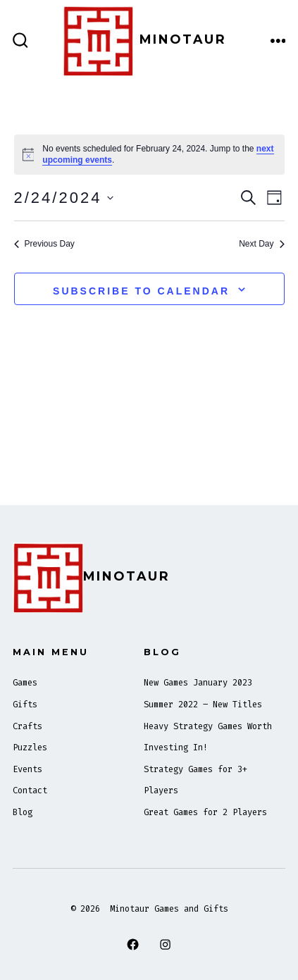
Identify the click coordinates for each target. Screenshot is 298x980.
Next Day (261, 244)
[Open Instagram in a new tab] (166, 944)
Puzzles (30, 748)
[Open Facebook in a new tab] (132, 944)
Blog (23, 812)
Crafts (27, 726)
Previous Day (44, 244)
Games (25, 683)
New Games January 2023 (198, 683)
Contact (30, 790)
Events (27, 769)
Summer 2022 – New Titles (203, 705)
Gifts (25, 705)
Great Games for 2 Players (205, 812)
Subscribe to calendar (141, 291)
